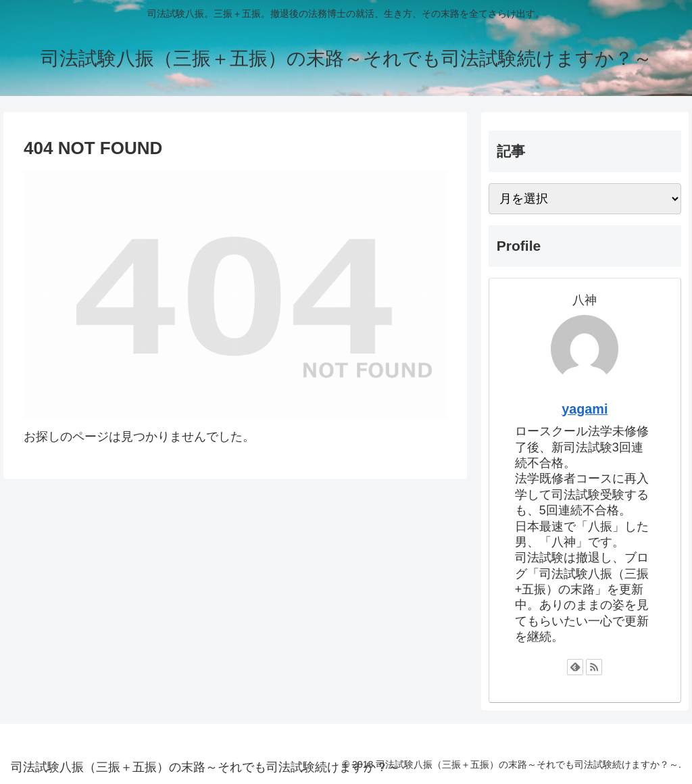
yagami (585, 409)
